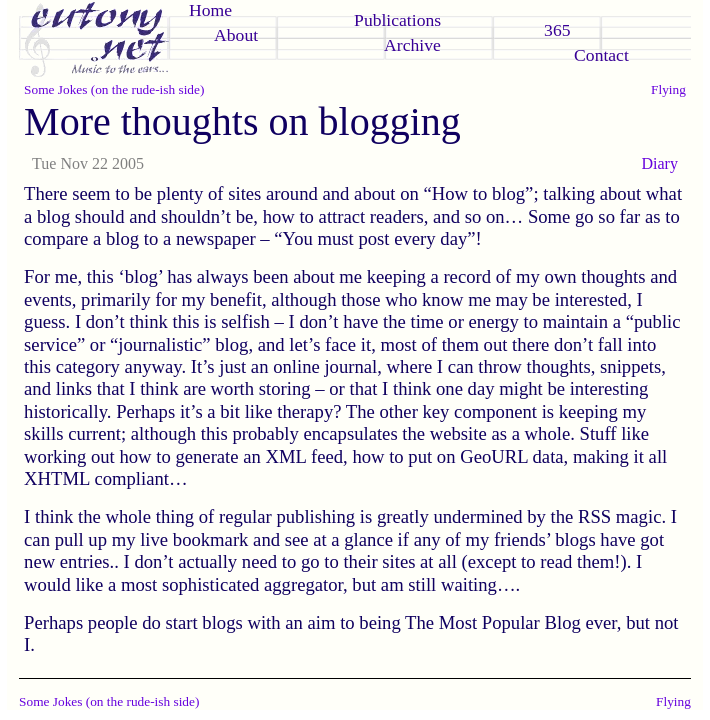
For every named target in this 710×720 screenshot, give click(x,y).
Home (210, 10)
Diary (659, 163)
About (236, 35)
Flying (668, 89)
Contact (601, 55)
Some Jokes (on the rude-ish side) (114, 89)
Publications (397, 20)
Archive (412, 45)
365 (557, 30)
